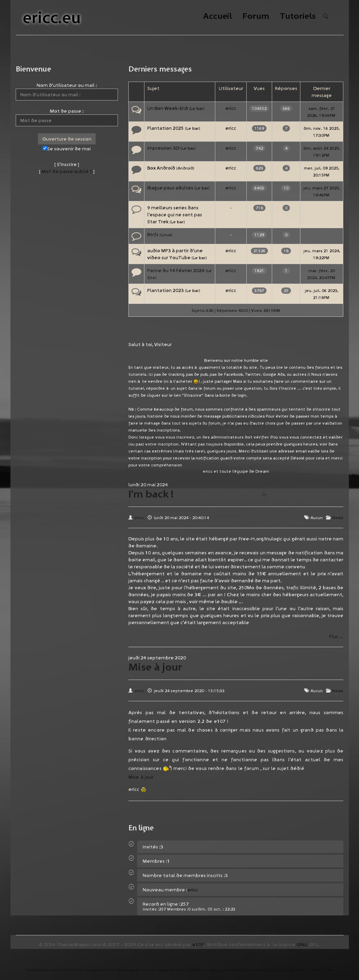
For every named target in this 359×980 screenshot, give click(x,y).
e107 (198, 944)
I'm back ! (151, 494)
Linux (166, 235)
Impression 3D (163, 148)
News (338, 518)
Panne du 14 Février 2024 (176, 270)
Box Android (161, 168)
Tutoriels (298, 17)
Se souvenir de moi (67, 149)
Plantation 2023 (166, 290)
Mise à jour (155, 667)
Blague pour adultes (170, 188)
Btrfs (153, 234)
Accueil (218, 17)
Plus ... (336, 636)
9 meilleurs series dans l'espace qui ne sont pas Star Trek (175, 215)
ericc (231, 108)
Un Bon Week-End (168, 108)
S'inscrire (67, 164)
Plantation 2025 (166, 128)
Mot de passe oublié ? (67, 171)
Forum (256, 17)
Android (185, 168)
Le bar (197, 108)
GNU (302, 944)
